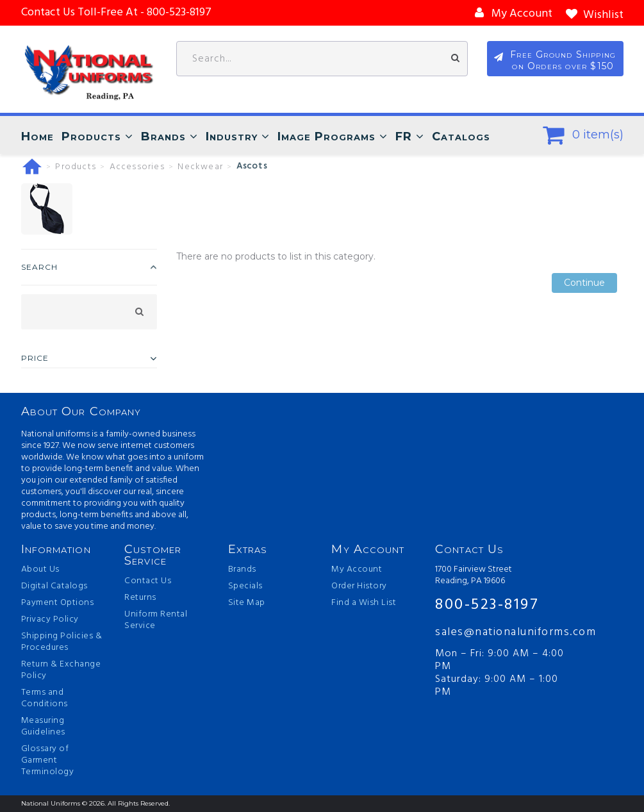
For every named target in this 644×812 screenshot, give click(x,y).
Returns (140, 598)
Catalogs (461, 137)
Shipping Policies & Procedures (62, 642)
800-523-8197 (487, 605)
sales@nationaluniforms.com (503, 632)
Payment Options (58, 603)
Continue (584, 283)
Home (37, 137)
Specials (245, 586)
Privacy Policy (50, 620)
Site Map (247, 603)
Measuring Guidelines (43, 727)
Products (91, 137)
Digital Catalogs (54, 586)
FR (404, 137)
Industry (232, 137)
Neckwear (200, 167)
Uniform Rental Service (156, 620)
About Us (40, 570)
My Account (357, 570)
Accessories (137, 167)
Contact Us (148, 581)
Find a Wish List (364, 603)
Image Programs (326, 137)
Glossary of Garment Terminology (48, 761)
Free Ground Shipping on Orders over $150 (563, 60)
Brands (163, 137)
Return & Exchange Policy (61, 670)
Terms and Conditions (45, 699)
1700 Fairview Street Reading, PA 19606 (474, 576)
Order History (359, 586)
